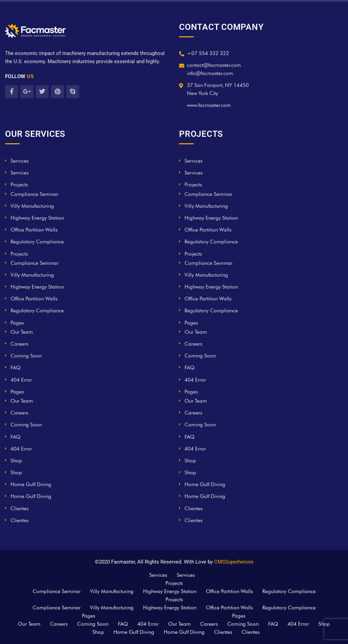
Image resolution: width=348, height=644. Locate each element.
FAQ (15, 368)
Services (20, 161)
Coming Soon (26, 356)
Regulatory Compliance (37, 242)
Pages (17, 323)
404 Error (21, 380)
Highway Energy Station (37, 218)
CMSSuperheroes (234, 562)
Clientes (20, 509)
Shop (16, 461)
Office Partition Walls (34, 230)
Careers (19, 344)
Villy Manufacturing (32, 206)
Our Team (22, 332)
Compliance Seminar (34, 194)
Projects (19, 185)
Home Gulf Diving (31, 484)
